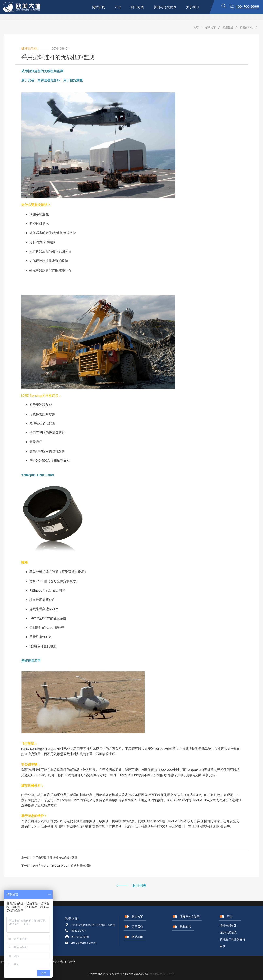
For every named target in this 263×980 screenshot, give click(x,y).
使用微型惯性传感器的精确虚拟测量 (55, 858)
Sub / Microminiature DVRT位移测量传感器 (62, 866)
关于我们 (192, 7)
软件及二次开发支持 (232, 939)
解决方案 (137, 7)
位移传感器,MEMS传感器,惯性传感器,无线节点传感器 (25, 7)
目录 (223, 946)
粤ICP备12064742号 (162, 974)
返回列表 (139, 885)
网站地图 (137, 937)
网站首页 (99, 7)
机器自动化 (246, 28)
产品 (118, 7)
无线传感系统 (228, 932)
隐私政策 (186, 927)
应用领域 (228, 28)
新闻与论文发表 (165, 7)
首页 (196, 28)
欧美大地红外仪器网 (64, 962)
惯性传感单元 (228, 926)
